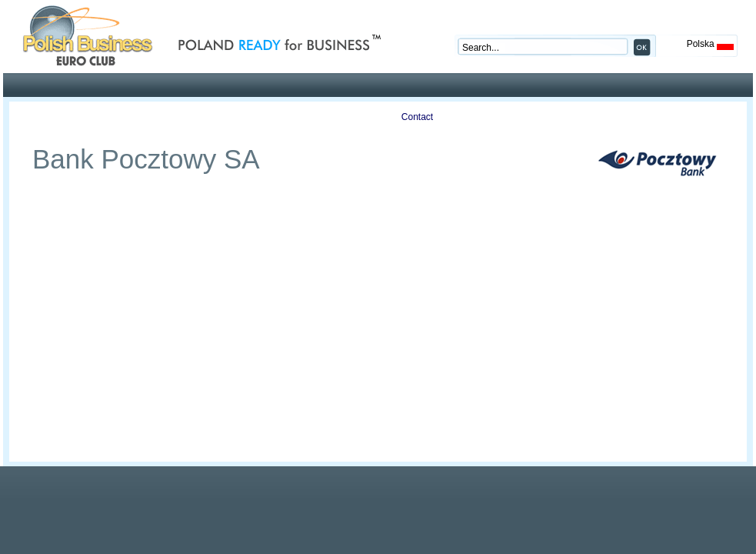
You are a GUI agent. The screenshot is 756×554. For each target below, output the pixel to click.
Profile (63, 117)
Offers (152, 117)
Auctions (328, 117)
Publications (240, 117)
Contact (417, 117)
